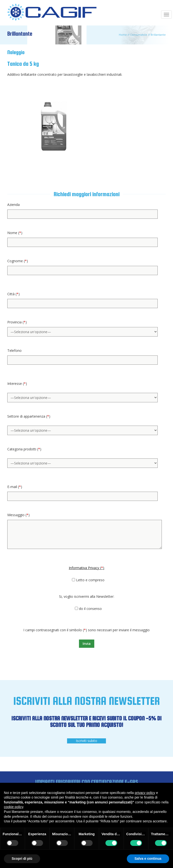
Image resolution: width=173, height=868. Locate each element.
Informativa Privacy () (86, 568)
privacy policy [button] (145, 793)
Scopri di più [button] (22, 859)
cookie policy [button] (13, 807)
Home (123, 35)
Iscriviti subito (86, 741)
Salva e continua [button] (148, 859)
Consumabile (139, 35)
